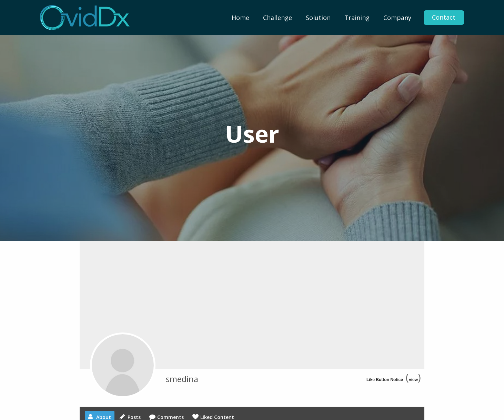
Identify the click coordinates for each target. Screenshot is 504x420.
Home (240, 18)
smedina (182, 379)
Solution (318, 18)
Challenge (278, 18)
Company (397, 18)
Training (357, 18)
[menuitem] (240, 18)
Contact (444, 18)
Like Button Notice (385, 380)
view (413, 380)
